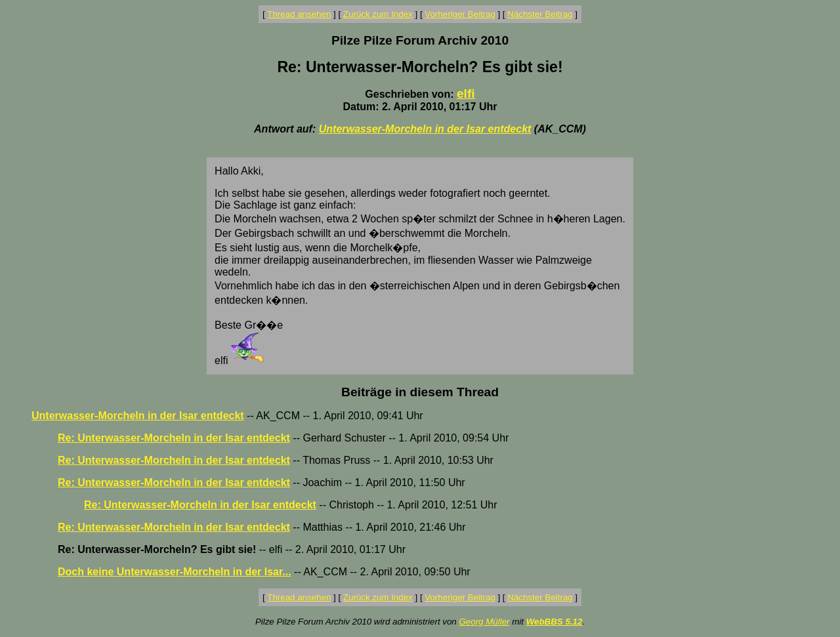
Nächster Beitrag (540, 14)
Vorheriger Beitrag (460, 14)
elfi (466, 93)
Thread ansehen (299, 14)
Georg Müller (484, 622)
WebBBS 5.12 (555, 622)
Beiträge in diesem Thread (420, 392)
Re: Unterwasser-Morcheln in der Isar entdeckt (174, 438)
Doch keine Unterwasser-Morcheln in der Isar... (175, 572)
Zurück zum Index (378, 14)
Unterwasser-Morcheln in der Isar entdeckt (425, 129)
